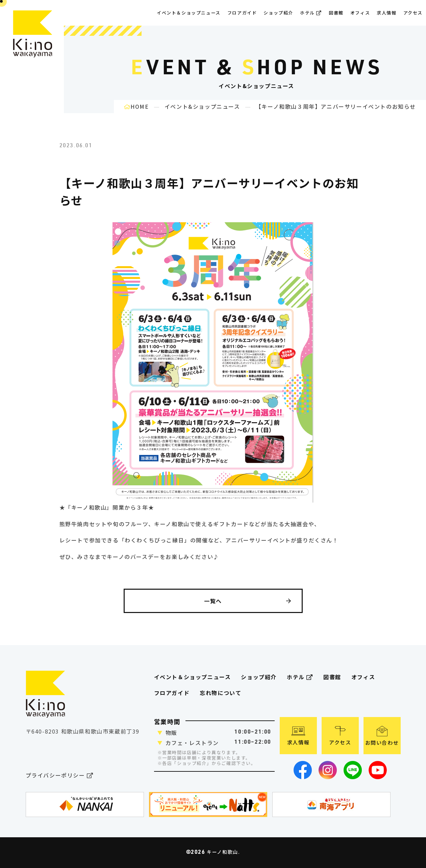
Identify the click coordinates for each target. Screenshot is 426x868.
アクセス (413, 13)
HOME (136, 106)
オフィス (360, 13)
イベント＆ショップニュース (189, 13)
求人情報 (386, 13)
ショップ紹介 (278, 13)
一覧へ (248, 601)
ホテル (311, 13)
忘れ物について (220, 693)
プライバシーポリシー (60, 776)
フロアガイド (172, 693)
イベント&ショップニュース (202, 106)
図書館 (336, 13)
